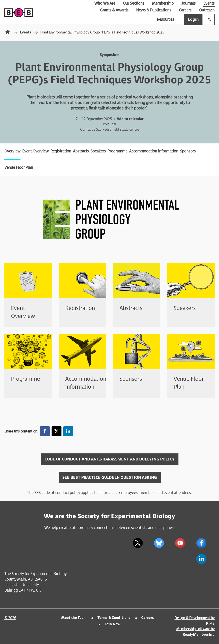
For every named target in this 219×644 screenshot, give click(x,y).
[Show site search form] (210, 19)
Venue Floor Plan (19, 168)
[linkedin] (201, 559)
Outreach (207, 10)
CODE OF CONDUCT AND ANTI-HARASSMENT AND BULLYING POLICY (110, 459)
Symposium (110, 55)
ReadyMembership (199, 635)
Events (209, 3)
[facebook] (201, 543)
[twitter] (138, 543)
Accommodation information (154, 151)
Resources (165, 19)
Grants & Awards (114, 10)
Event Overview (35, 151)
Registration (61, 151)
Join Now (112, 624)
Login (193, 19)
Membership (163, 3)
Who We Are (105, 3)
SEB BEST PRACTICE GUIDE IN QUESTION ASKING (110, 478)
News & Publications (154, 10)
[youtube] (180, 543)
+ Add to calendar (129, 119)
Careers (185, 10)
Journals (188, 3)
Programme (117, 151)
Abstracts (81, 151)
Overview (12, 151)
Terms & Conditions (114, 618)
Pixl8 (210, 624)
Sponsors (188, 151)
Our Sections (134, 3)
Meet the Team (74, 618)
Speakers (98, 151)
